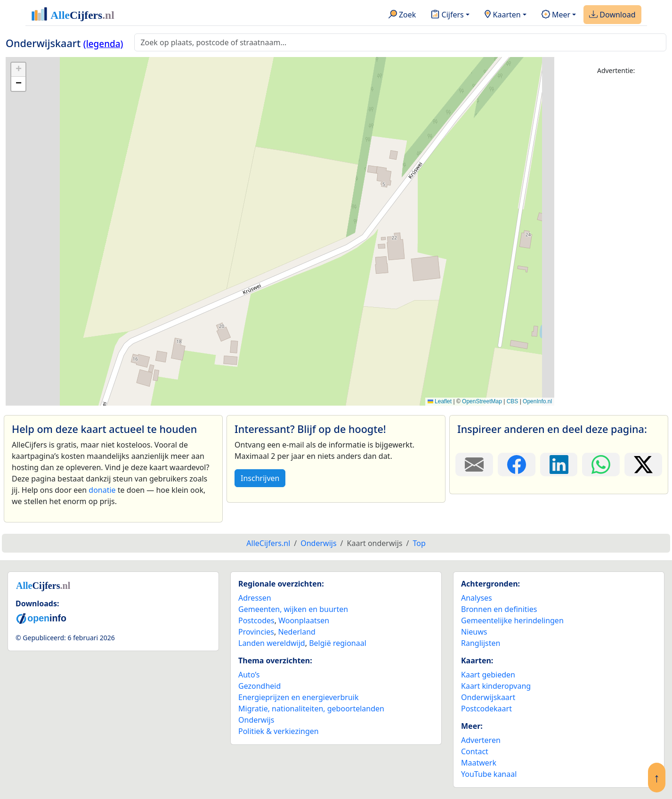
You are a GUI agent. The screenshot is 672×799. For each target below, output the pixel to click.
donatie (102, 490)
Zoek (402, 15)
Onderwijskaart (488, 697)
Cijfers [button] (447, 15)
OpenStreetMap (482, 401)
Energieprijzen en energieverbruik (298, 697)
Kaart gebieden (488, 675)
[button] (18, 70)
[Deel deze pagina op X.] (643, 465)
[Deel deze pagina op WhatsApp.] (601, 465)
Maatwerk (479, 763)
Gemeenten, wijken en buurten (293, 609)
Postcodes (256, 620)
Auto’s (249, 675)
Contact (475, 751)
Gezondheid (259, 686)
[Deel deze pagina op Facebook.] (517, 465)
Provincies (256, 632)
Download (612, 15)
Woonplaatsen (304, 620)
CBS (513, 401)
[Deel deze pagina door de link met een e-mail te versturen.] (474, 465)
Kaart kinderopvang (496, 686)
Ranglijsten (481, 643)
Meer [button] (556, 15)
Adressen (255, 598)
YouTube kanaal (489, 774)
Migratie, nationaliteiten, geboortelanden (311, 709)
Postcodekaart (486, 709)
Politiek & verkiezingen (279, 731)
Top (419, 543)
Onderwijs (256, 720)
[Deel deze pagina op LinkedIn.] (559, 465)
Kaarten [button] (503, 15)
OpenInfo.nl (537, 401)
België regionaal (338, 643)
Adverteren (481, 740)
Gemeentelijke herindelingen (512, 620)
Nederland (297, 632)
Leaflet (440, 401)
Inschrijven (260, 478)
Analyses (477, 598)
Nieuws (474, 632)
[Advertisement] (616, 225)
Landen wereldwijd (272, 643)
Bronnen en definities (499, 609)
